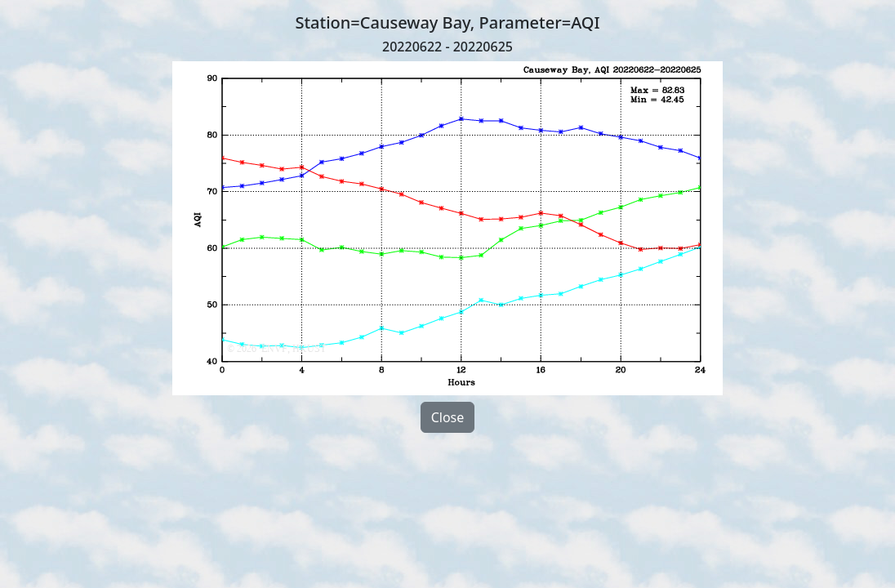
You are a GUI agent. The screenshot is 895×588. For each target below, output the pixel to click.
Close (448, 417)
